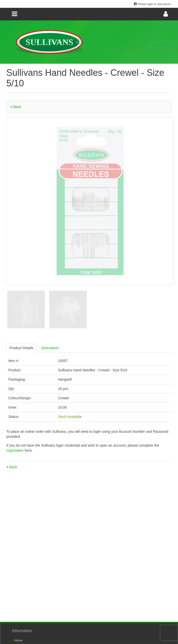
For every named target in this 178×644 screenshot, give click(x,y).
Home (17, 640)
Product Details (21, 348)
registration (15, 450)
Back (16, 107)
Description (50, 348)
